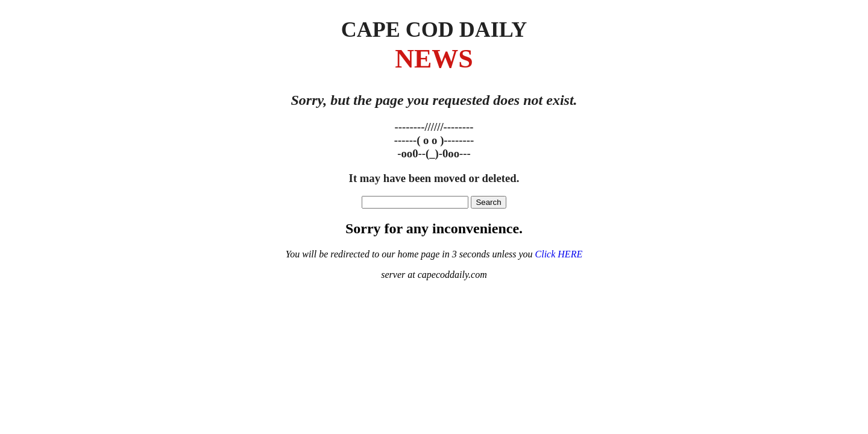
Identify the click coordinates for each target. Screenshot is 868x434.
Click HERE (559, 254)
